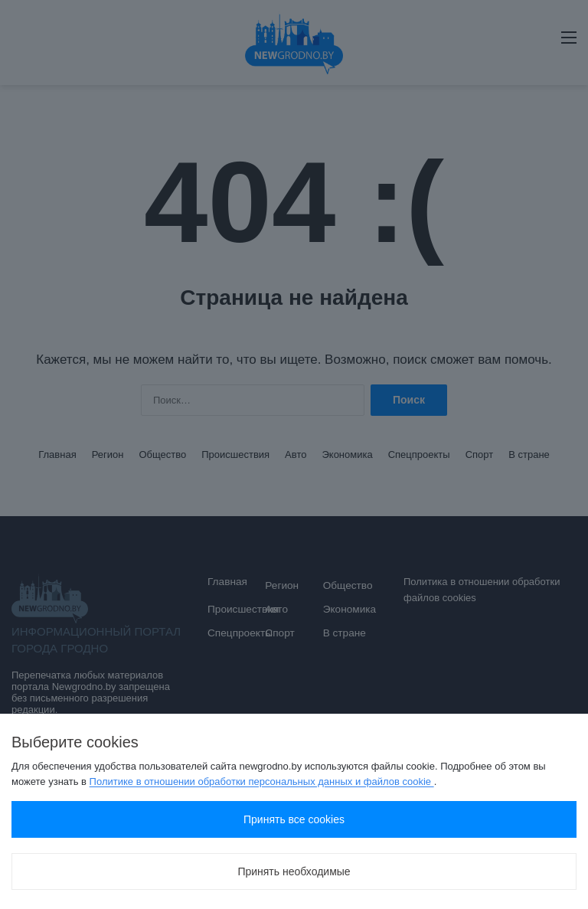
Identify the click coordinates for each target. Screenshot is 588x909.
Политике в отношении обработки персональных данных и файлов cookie (262, 781)
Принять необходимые (294, 871)
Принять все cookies (294, 819)
